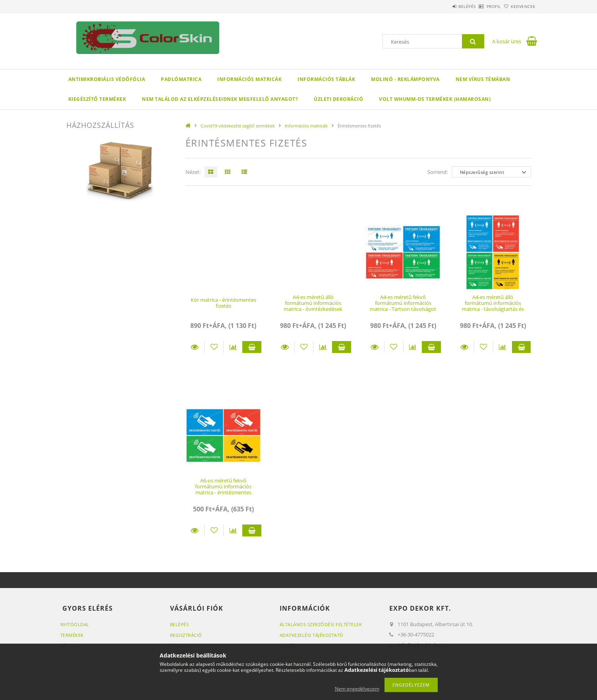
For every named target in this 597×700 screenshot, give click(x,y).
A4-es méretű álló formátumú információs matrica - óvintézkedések (313, 303)
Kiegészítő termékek (97, 99)
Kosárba (252, 347)
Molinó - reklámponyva (405, 79)
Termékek (72, 635)
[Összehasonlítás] (233, 347)
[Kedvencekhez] (214, 347)
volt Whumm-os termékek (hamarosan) (435, 99)
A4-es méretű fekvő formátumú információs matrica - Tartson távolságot (403, 303)
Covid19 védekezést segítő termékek (238, 126)
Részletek (195, 347)
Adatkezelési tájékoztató (312, 635)
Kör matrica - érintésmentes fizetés (223, 303)
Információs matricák (249, 79)
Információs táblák (326, 79)
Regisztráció (186, 635)
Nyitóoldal (75, 624)
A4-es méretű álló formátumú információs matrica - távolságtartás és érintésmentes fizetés (493, 306)
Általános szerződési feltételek (321, 624)
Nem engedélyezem (357, 689)
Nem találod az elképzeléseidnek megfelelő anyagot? (220, 99)
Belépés (445, 6)
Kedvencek (519, 6)
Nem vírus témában (483, 79)
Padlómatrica (181, 79)
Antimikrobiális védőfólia (107, 79)
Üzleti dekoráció (338, 99)
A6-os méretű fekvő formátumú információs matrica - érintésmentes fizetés (223, 490)
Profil (481, 6)
